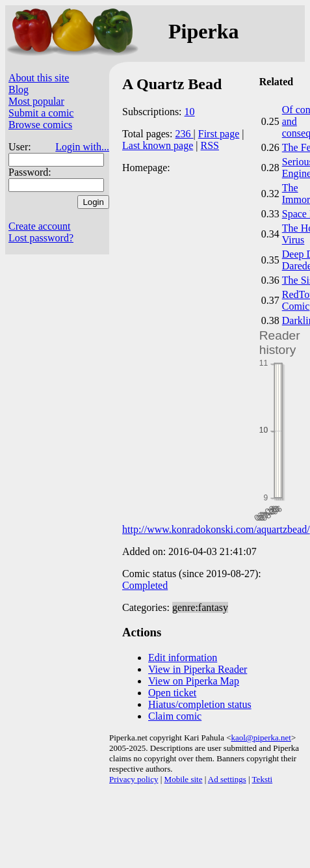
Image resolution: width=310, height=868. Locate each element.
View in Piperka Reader (198, 669)
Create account (40, 226)
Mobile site (184, 779)
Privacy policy (134, 779)
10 (190, 112)
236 (185, 134)
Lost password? (41, 238)
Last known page (158, 145)
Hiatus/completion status (200, 704)
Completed (145, 585)
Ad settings (227, 779)
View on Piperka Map (194, 681)
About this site (39, 78)
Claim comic (175, 716)
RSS (210, 145)
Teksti (263, 779)
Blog (19, 89)
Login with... (82, 147)
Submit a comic (41, 113)
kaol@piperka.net (261, 738)
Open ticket (172, 693)
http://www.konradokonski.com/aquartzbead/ (216, 529)
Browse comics (40, 125)
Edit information (183, 658)
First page (219, 134)
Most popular (36, 101)
